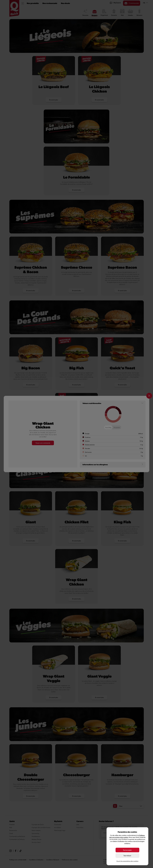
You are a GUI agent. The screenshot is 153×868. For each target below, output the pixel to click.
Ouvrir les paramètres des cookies (127, 861)
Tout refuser (127, 856)
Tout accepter (127, 850)
